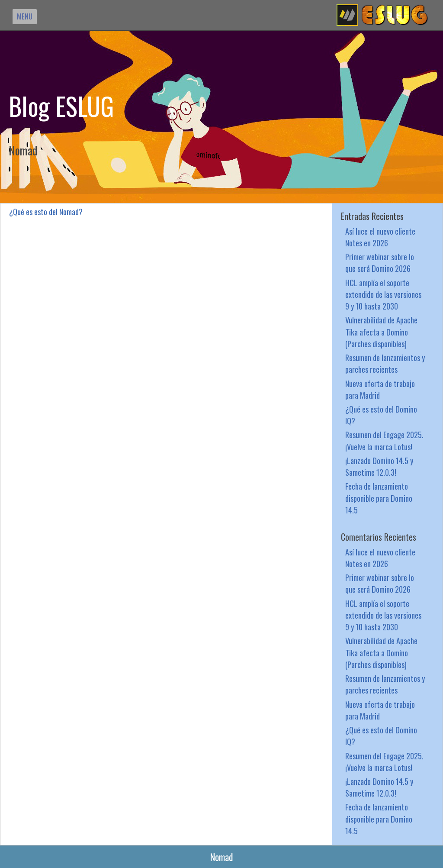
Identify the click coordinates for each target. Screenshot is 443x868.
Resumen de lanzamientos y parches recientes (385, 363)
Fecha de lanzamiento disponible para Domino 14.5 (379, 498)
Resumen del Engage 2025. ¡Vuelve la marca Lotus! (384, 440)
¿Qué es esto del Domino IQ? (381, 415)
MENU (25, 16)
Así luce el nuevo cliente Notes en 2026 (380, 237)
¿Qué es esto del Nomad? (46, 211)
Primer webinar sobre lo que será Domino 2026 (380, 262)
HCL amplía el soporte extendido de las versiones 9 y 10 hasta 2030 (383, 294)
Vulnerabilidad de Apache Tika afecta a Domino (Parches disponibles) (381, 331)
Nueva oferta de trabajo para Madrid (380, 389)
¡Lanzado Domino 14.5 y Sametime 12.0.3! (379, 466)
